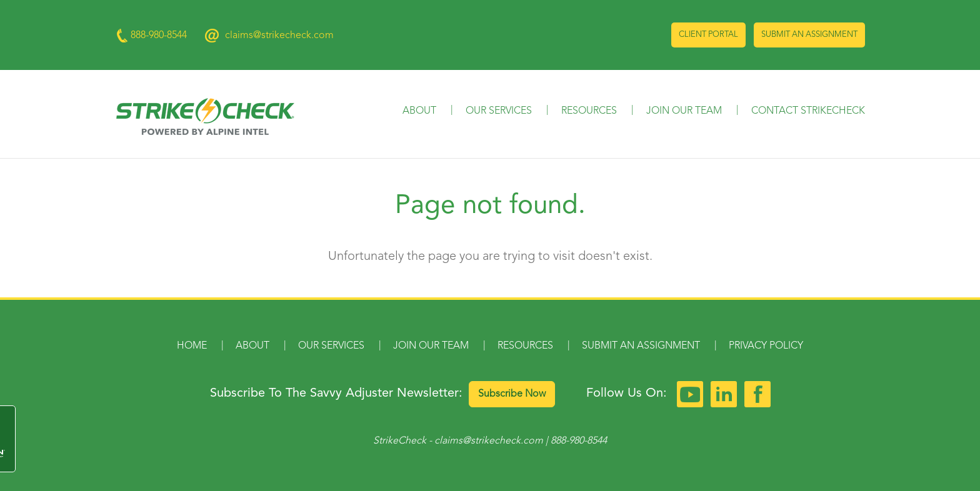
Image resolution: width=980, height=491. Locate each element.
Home (192, 346)
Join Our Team (684, 111)
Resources (589, 111)
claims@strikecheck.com (279, 36)
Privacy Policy (766, 346)
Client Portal (708, 35)
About (419, 111)
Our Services (499, 111)
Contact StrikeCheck (808, 111)
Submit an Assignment (809, 35)
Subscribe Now (512, 394)
